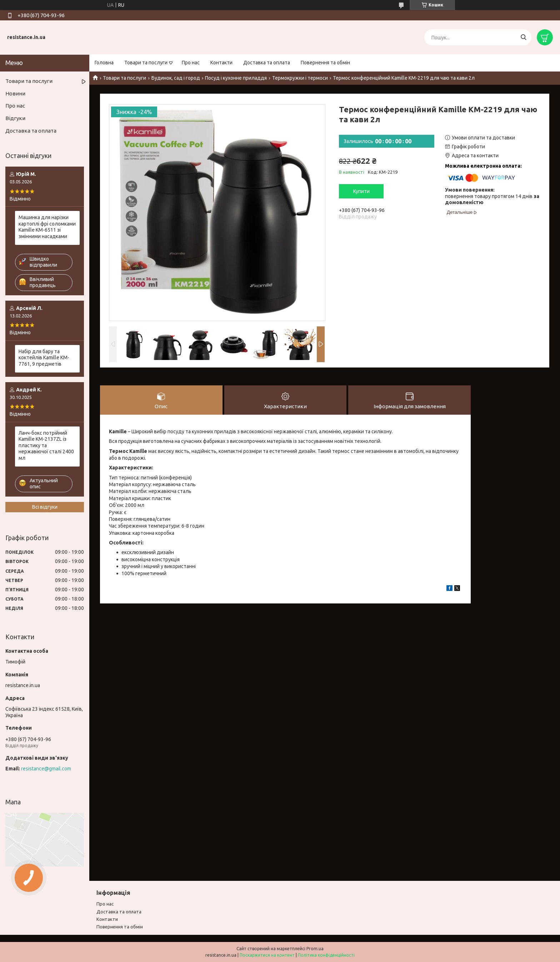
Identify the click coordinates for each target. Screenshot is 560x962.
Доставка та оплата (267, 63)
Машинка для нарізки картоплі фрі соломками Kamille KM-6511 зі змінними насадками (47, 227)
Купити (361, 191)
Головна (104, 63)
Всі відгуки (45, 507)
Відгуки (15, 118)
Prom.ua (315, 949)
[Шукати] (523, 37)
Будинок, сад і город (176, 78)
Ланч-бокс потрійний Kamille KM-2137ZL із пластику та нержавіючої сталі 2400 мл (46, 445)
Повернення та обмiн (120, 927)
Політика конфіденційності (326, 955)
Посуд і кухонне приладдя (236, 78)
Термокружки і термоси (300, 78)
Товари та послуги (146, 63)
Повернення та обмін (325, 63)
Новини (15, 93)
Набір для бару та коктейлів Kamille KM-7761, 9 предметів (44, 358)
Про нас (191, 63)
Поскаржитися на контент (267, 955)
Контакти (221, 63)
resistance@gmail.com (46, 769)
